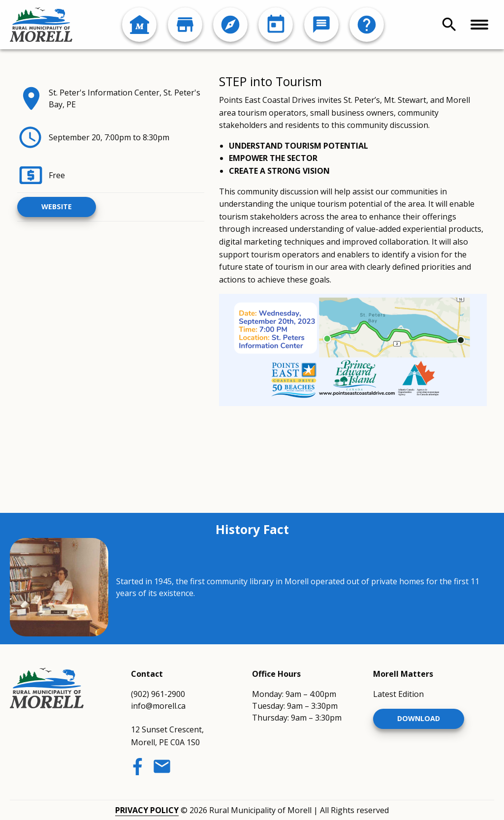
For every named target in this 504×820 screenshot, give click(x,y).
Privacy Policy (147, 810)
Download (419, 718)
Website (57, 206)
